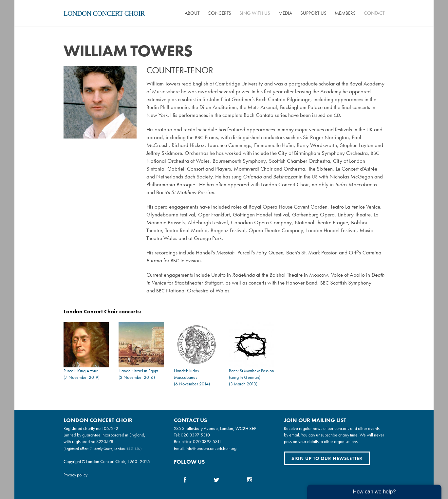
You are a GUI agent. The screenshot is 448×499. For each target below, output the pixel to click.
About (192, 13)
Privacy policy (75, 475)
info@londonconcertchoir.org (211, 448)
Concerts (219, 13)
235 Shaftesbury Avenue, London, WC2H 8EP (215, 428)
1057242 (110, 428)
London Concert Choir (104, 13)
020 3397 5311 (207, 441)
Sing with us (255, 13)
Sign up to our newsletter (327, 458)
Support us (313, 13)
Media (285, 13)
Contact (374, 13)
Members (345, 13)
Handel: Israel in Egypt (138, 371)
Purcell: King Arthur (81, 371)
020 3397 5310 (195, 435)
